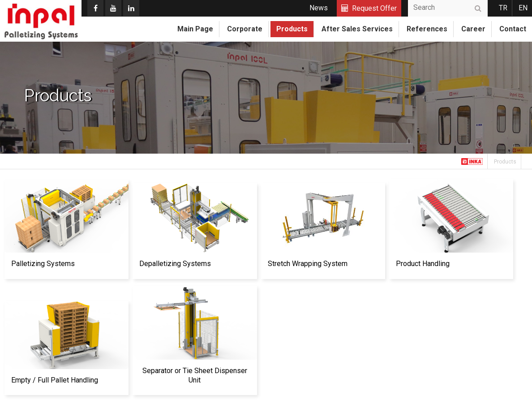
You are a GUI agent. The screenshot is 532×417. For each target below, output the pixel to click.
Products (292, 29)
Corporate (245, 29)
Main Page (195, 29)
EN (523, 8)
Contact (513, 29)
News (319, 8)
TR (503, 8)
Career (473, 29)
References (427, 29)
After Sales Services (357, 29)
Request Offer (374, 8)
